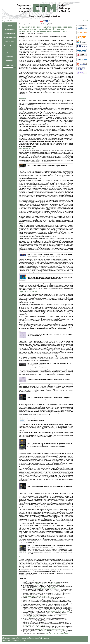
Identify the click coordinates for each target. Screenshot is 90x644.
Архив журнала (10, 57)
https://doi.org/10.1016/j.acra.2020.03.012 (57, 633)
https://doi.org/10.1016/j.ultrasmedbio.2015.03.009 (36, 596)
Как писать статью (10, 41)
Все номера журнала (34, 24)
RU (44, 21)
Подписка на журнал (10, 49)
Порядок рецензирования (10, 37)
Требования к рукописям (10, 45)
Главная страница (23, 24)
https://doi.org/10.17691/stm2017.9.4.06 (33, 617)
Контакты (10, 53)
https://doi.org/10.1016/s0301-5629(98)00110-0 (49, 584)
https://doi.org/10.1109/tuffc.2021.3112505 (45, 588)
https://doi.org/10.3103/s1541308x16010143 (34, 625)
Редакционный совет (10, 30)
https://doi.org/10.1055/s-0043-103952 (59, 611)
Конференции (10, 61)
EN (50, 21)
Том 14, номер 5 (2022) (47, 24)
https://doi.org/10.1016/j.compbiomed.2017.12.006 (50, 629)
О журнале (10, 26)
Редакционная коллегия (10, 33)
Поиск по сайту (10, 65)
